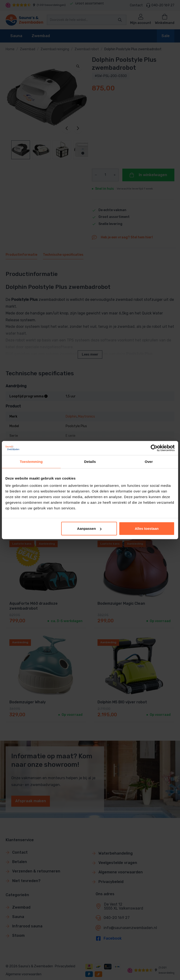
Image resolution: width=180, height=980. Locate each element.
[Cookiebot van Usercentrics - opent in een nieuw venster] (154, 448)
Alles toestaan (147, 529)
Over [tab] (149, 461)
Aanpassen (89, 529)
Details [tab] (90, 461)
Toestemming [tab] (31, 461)
